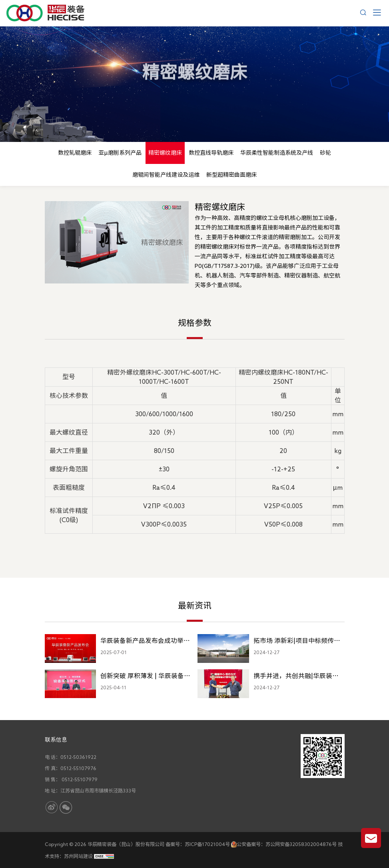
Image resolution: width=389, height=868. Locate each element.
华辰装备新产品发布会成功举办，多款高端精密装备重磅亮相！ (142, 642)
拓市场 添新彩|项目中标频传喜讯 (297, 642)
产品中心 (208, 102)
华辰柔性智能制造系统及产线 (277, 153)
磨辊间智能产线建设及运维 (166, 175)
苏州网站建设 (78, 856)
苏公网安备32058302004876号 (301, 844)
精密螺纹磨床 (247, 102)
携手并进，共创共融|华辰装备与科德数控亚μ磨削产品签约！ (297, 677)
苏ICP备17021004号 (207, 844)
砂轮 (325, 153)
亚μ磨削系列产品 (120, 153)
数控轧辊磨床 (75, 153)
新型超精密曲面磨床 (231, 175)
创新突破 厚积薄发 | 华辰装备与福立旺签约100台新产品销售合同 (145, 677)
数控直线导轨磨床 (211, 153)
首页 (182, 102)
